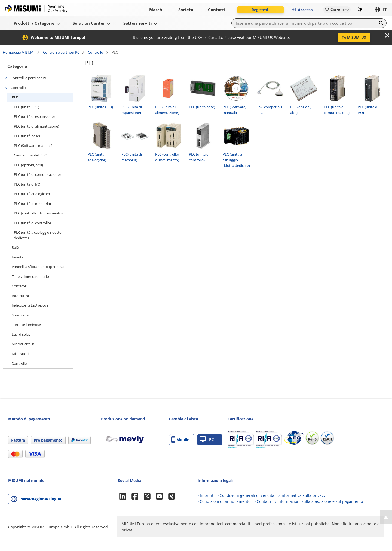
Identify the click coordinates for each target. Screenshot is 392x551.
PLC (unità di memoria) (32, 204)
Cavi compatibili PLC (30, 155)
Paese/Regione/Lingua (40, 499)
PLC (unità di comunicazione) (37, 174)
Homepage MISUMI (19, 52)
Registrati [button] (261, 10)
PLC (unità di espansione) (34, 116)
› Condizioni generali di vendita (246, 495)
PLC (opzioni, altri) (28, 165)
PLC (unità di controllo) (32, 223)
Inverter (18, 257)
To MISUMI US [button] (354, 37)
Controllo (96, 52)
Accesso (302, 10)
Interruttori (21, 296)
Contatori (19, 286)
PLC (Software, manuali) (33, 146)
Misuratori (20, 354)
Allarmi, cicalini (23, 344)
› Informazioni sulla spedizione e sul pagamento (319, 501)
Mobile (180, 440)
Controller (20, 363)
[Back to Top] (386, 517)
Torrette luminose (26, 325)
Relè (15, 247)
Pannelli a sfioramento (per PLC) (38, 267)
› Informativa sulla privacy (302, 495)
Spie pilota (20, 315)
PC (207, 440)
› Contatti (263, 501)
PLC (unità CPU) (27, 107)
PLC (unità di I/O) (28, 184)
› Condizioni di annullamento (224, 501)
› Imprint (206, 495)
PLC (15, 97)
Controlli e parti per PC (61, 52)
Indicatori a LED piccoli (30, 305)
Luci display (21, 334)
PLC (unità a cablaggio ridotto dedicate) (38, 235)
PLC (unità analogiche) (32, 194)
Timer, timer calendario (30, 276)
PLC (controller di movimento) (38, 213)
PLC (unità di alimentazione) (36, 126)
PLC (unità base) (27, 136)
